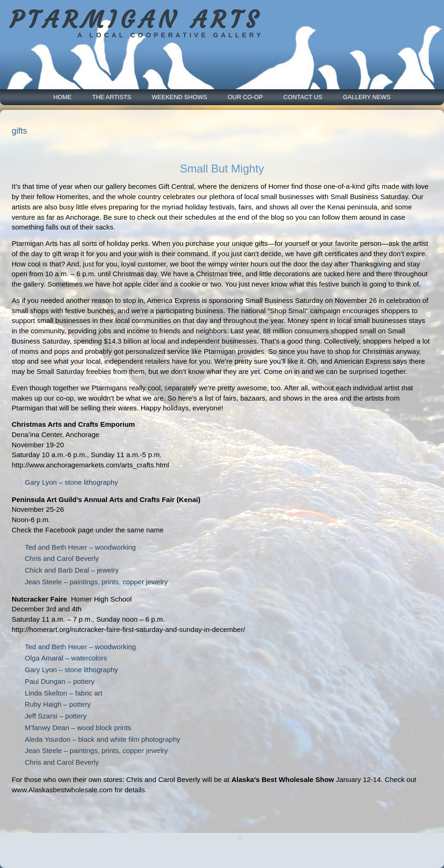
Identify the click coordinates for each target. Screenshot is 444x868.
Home (62, 97)
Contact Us (303, 97)
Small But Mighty (222, 169)
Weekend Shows (179, 97)
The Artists (112, 97)
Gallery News (367, 97)
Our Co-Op (245, 97)
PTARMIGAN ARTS (136, 20)
